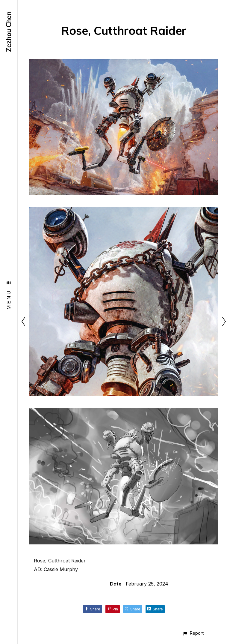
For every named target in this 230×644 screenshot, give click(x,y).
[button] (193, 633)
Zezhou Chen (9, 32)
